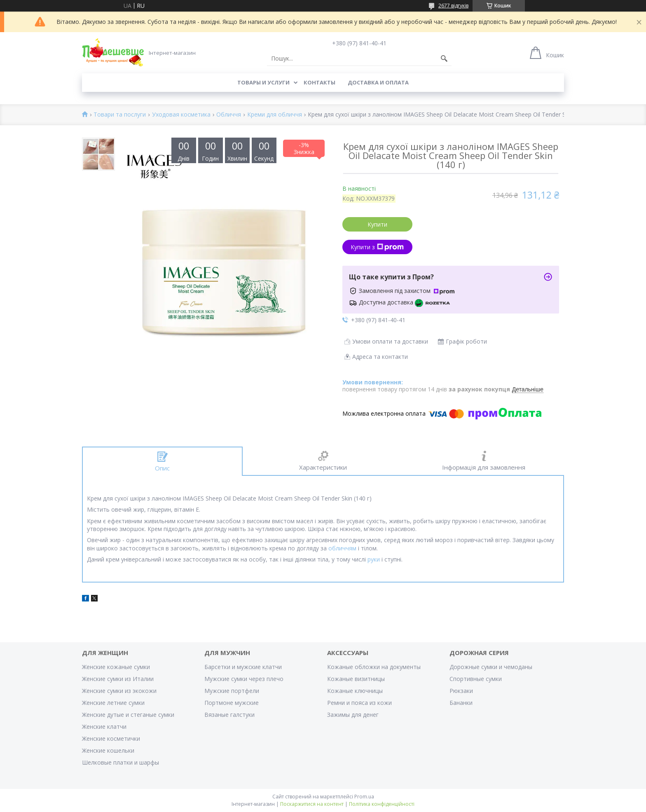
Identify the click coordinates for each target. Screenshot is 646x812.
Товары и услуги (263, 82)
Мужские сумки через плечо (244, 679)
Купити (377, 224)
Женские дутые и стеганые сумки (128, 715)
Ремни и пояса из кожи (359, 703)
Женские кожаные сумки (116, 667)
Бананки (461, 703)
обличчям (342, 548)
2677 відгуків (453, 6)
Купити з (377, 247)
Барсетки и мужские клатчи (243, 667)
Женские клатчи (104, 727)
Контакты (319, 82)
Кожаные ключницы (355, 691)
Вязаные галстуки (229, 715)
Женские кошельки (108, 750)
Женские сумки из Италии (118, 679)
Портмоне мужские (232, 703)
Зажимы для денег (353, 715)
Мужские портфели (232, 691)
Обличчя (229, 115)
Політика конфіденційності (382, 804)
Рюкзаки (461, 691)
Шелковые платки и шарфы (121, 762)
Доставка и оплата (378, 82)
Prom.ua (364, 797)
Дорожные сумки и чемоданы (491, 667)
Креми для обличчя (275, 115)
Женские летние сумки (113, 703)
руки (374, 559)
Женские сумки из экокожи (119, 691)
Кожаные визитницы (356, 679)
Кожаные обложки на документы (374, 667)
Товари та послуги (120, 115)
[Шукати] (444, 59)
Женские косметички (111, 738)
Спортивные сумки (476, 679)
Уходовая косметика (181, 115)
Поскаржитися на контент (312, 804)
